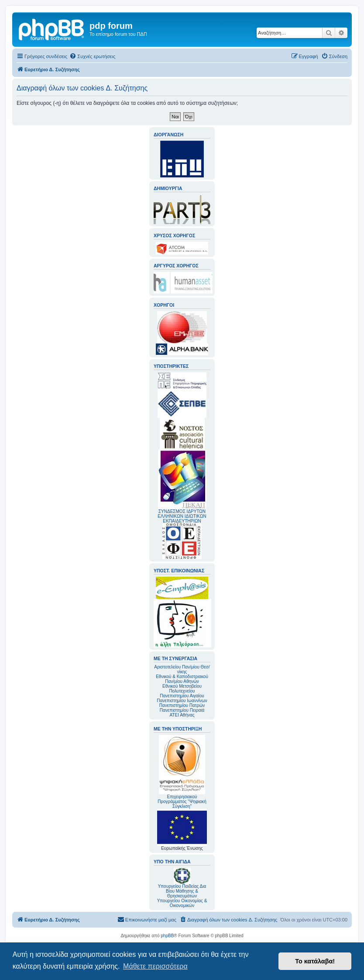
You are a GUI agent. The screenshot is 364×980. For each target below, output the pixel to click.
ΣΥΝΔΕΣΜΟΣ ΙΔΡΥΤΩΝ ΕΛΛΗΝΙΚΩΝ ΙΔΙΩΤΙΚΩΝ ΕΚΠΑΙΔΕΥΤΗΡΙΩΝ (182, 516)
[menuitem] (92, 56)
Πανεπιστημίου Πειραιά (182, 710)
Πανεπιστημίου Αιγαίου (182, 696)
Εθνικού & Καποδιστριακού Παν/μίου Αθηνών (182, 679)
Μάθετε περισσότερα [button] (155, 966)
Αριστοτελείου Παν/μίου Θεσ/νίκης (182, 669)
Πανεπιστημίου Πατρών (182, 705)
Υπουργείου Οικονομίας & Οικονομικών (182, 903)
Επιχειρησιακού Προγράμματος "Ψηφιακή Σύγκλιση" (182, 772)
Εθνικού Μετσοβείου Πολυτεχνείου (182, 689)
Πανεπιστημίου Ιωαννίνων (182, 701)
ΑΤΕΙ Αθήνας (182, 715)
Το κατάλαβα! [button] (315, 961)
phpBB (167, 936)
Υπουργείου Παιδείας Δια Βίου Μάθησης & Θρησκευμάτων (182, 891)
